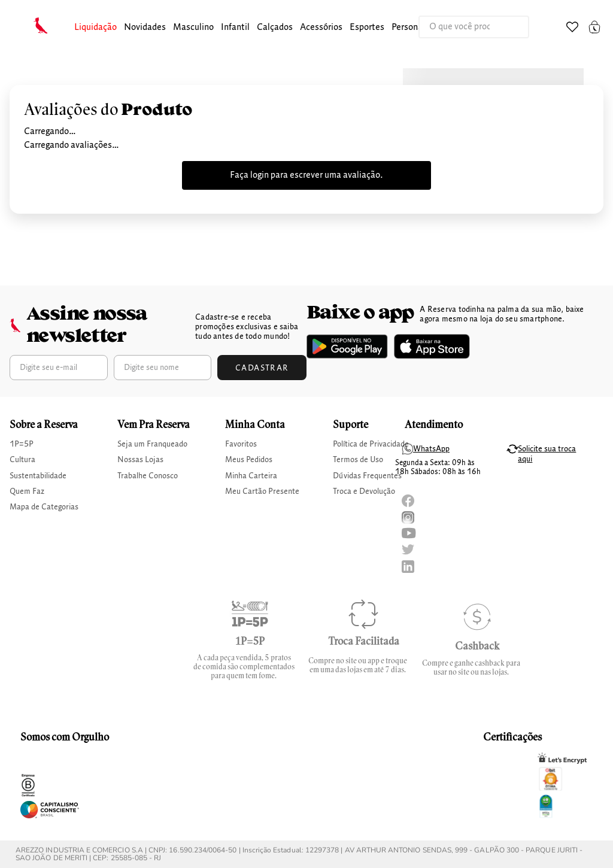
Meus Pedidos (249, 460)
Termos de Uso (358, 460)
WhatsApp (431, 449)
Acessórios (321, 28)
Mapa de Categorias (44, 507)
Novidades (145, 28)
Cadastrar (262, 368)
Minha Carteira (251, 476)
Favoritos (241, 444)
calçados (275, 28)
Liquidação (95, 28)
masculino (193, 28)
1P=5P (22, 444)
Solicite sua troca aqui (547, 454)
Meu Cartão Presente (262, 491)
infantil (235, 28)
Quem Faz (27, 491)
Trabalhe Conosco (148, 476)
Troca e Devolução (364, 491)
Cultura (22, 460)
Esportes (367, 28)
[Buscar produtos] (508, 27)
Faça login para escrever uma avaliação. (306, 175)
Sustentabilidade (38, 476)
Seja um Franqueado (152, 444)
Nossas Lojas (140, 460)
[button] (95, 28)
